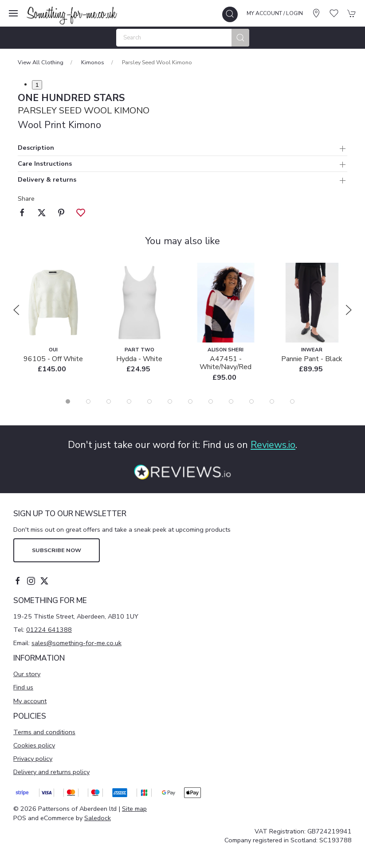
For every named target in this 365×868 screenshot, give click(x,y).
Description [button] (36, 148)
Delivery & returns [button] (47, 180)
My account (30, 701)
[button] (13, 13)
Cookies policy (34, 745)
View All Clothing (41, 62)
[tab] (68, 401)
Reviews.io (273, 445)
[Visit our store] (316, 13)
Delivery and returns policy (51, 772)
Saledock (98, 818)
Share (26, 199)
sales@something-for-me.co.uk (77, 643)
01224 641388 (49, 630)
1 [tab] (37, 85)
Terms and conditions (44, 732)
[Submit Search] (240, 38)
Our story (27, 674)
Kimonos (93, 62)
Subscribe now (57, 550)
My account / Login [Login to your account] (275, 13)
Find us (23, 687)
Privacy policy (33, 759)
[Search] (183, 38)
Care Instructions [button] (45, 164)
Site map (134, 809)
